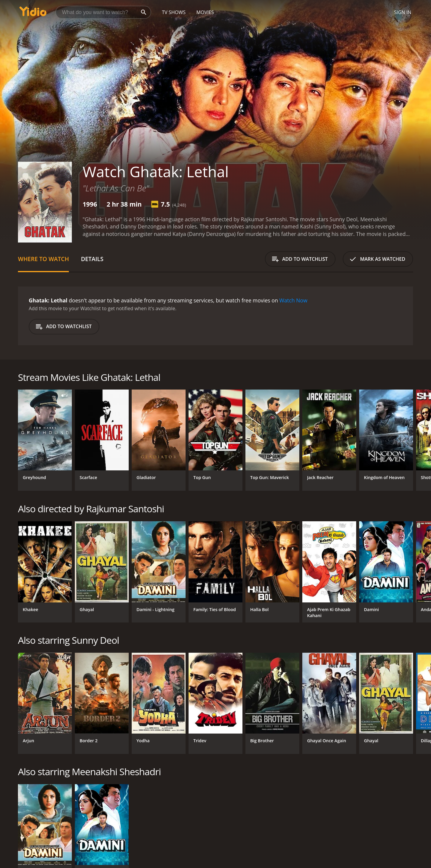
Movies (205, 12)
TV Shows (174, 12)
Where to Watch (43, 259)
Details (92, 259)
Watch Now (293, 300)
